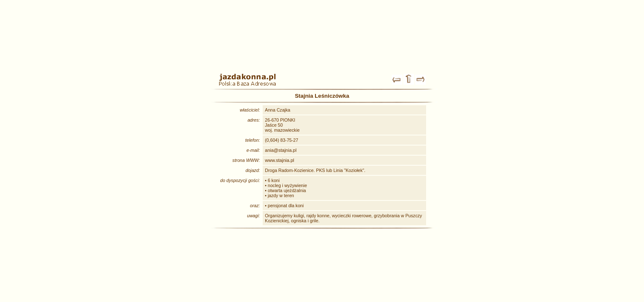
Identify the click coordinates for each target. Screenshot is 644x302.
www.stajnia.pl (279, 160)
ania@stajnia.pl (281, 150)
